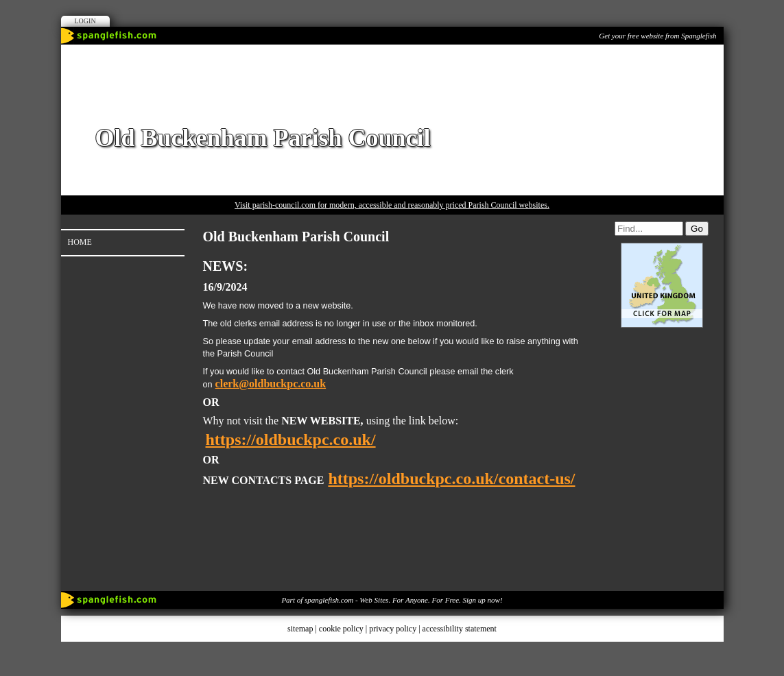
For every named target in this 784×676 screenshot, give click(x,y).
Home (80, 242)
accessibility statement (460, 629)
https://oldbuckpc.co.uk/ (291, 439)
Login (85, 21)
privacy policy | (395, 629)
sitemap (300, 629)
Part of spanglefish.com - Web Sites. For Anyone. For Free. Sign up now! (392, 600)
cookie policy (341, 629)
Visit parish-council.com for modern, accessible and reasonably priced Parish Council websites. (392, 205)
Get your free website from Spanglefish (657, 36)
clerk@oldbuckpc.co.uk (271, 384)
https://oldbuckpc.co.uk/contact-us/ (451, 479)
